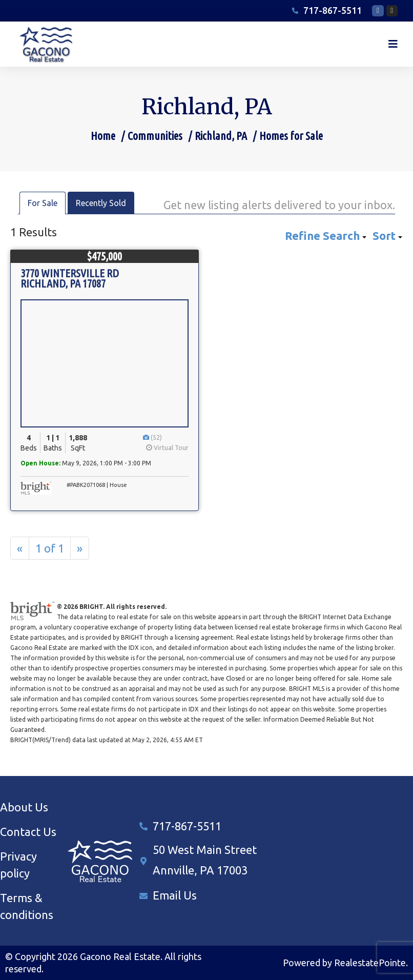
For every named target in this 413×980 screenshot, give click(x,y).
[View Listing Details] (105, 363)
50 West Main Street (205, 850)
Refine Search (326, 236)
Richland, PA (221, 136)
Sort (387, 236)
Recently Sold (101, 203)
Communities (155, 136)
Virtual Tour (167, 448)
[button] (393, 44)
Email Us (175, 895)
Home (103, 136)
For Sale (43, 203)
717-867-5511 (187, 826)
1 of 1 (50, 548)
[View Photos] (147, 437)
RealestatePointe (370, 963)
